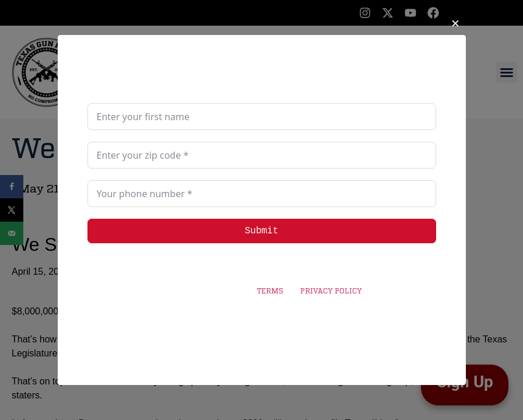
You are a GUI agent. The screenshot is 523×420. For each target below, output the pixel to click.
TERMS (270, 292)
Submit (262, 231)
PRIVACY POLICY (331, 292)
